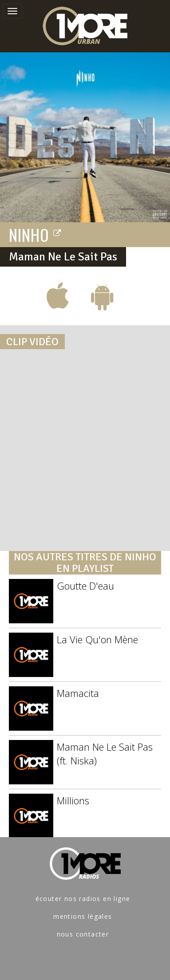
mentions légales (83, 916)
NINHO (36, 234)
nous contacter (83, 934)
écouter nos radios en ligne (83, 899)
